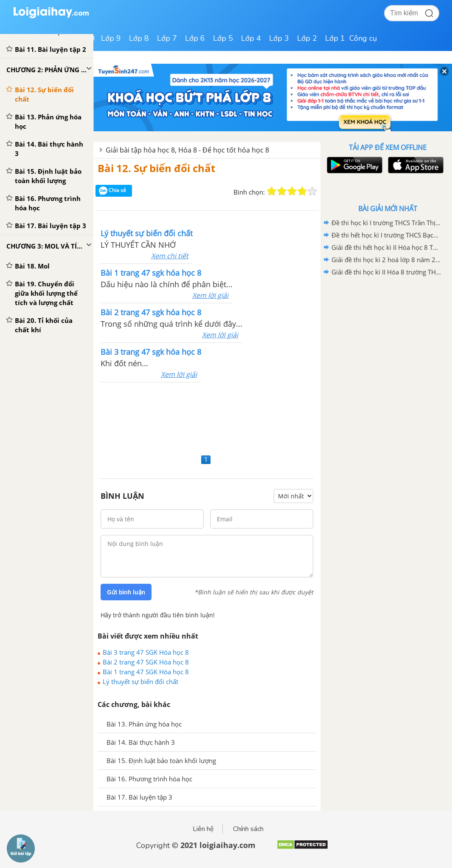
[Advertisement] (207, 417)
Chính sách (248, 829)
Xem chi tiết (170, 256)
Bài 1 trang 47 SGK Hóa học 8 (146, 672)
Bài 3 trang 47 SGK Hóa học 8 (146, 652)
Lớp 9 (111, 38)
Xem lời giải (210, 295)
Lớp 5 (223, 38)
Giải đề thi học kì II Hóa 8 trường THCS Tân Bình (386, 272)
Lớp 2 (307, 38)
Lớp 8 (139, 38)
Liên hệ (203, 829)
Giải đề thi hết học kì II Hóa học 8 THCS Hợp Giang (386, 247)
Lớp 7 (167, 38)
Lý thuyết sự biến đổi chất (140, 681)
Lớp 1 (335, 38)
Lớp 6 (195, 38)
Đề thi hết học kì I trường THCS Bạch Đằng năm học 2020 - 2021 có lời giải (386, 235)
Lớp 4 (251, 38)
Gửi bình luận (126, 592)
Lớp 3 (279, 38)
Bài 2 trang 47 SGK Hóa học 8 (146, 662)
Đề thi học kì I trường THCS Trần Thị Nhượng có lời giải (386, 223)
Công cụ (363, 38)
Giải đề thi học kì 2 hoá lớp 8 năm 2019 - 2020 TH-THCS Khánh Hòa (386, 260)
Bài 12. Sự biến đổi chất (156, 168)
